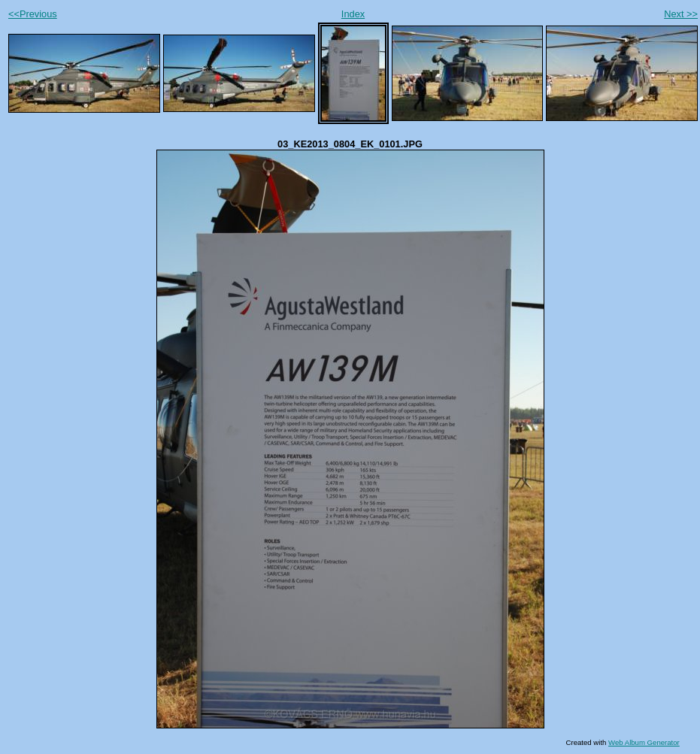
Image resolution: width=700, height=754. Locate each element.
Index (353, 14)
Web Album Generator (644, 742)
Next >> (681, 14)
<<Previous (33, 14)
